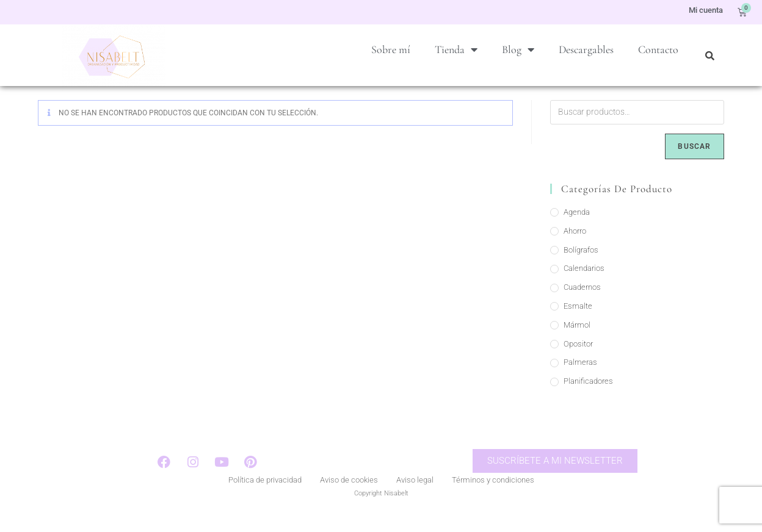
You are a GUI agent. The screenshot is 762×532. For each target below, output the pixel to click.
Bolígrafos (581, 266)
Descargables (586, 49)
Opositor (578, 360)
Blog (518, 49)
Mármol (577, 341)
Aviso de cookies (349, 498)
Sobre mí (391, 49)
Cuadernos (582, 304)
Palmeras (580, 379)
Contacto (658, 49)
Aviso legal (415, 498)
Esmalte (578, 322)
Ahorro (575, 247)
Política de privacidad (265, 498)
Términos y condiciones (493, 498)
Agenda (577, 228)
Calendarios (584, 285)
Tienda (456, 49)
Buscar (694, 163)
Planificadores (588, 397)
